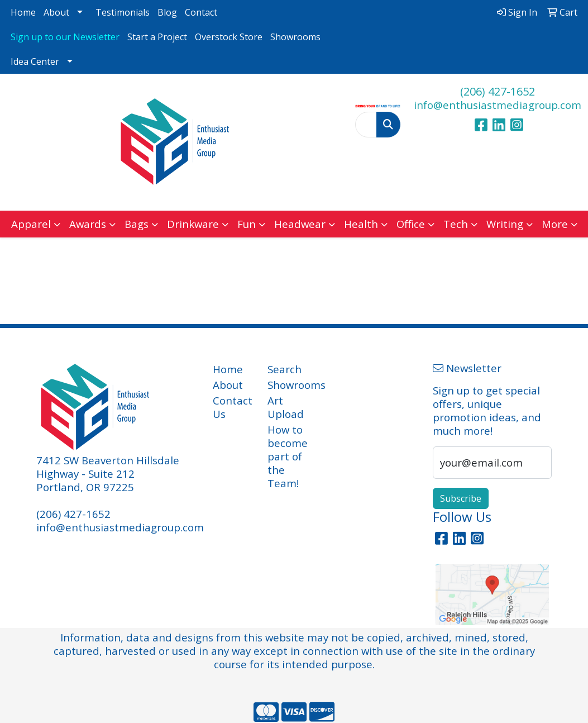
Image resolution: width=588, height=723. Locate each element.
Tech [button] (456, 224)
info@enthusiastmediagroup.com (498, 105)
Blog (167, 12)
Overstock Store (229, 37)
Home (23, 12)
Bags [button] (137, 224)
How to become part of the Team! (288, 456)
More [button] (555, 224)
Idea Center (35, 61)
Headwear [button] (300, 224)
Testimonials (123, 12)
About (56, 12)
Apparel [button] (31, 224)
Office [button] (411, 224)
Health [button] (361, 224)
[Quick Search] (366, 125)
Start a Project (157, 37)
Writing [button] (505, 224)
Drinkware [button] (193, 224)
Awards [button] (88, 224)
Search (285, 369)
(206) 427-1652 (498, 91)
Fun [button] (247, 224)
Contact (201, 12)
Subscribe (461, 498)
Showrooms (295, 37)
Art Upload (286, 407)
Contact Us (233, 407)
